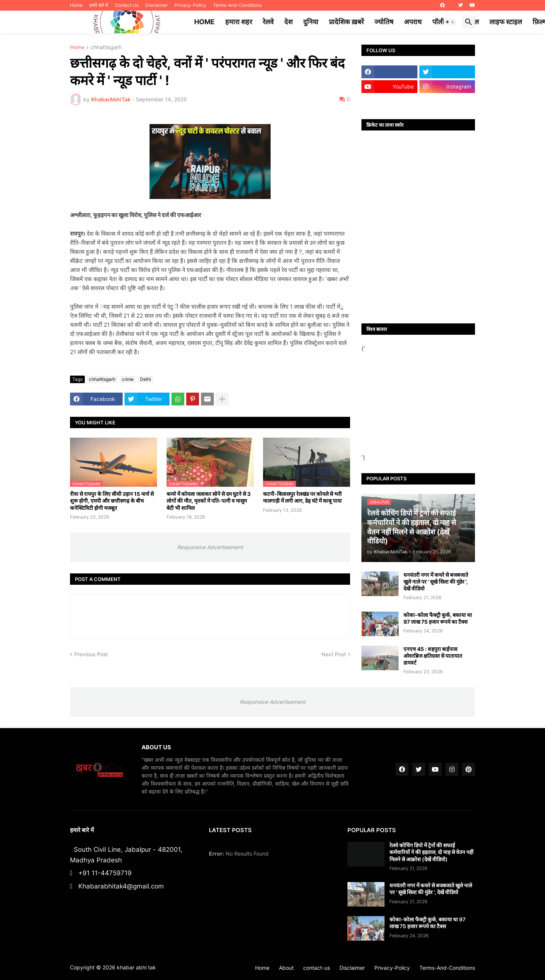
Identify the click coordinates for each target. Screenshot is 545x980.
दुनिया (311, 22)
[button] (450, 22)
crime (128, 379)
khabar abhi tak (136, 967)
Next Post (334, 654)
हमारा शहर (239, 22)
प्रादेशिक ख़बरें (346, 22)
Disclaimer (156, 5)
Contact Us (127, 5)
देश (288, 22)
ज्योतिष (384, 22)
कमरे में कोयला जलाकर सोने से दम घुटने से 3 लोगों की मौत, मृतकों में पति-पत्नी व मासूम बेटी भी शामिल (209, 501)
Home (76, 5)
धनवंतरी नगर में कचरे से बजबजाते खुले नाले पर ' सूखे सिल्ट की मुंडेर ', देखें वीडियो (436, 582)
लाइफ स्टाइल (506, 22)
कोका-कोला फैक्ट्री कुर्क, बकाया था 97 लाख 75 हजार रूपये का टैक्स (438, 618)
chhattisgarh (106, 47)
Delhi (146, 379)
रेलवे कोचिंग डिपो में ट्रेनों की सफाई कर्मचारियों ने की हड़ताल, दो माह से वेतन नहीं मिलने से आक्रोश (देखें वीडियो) (431, 852)
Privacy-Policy (190, 5)
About (286, 968)
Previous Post (91, 654)
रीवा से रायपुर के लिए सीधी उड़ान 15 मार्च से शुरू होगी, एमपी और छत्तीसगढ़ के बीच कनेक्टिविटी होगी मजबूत (112, 501)
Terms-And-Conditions (237, 5)
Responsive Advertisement (210, 547)
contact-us (317, 968)
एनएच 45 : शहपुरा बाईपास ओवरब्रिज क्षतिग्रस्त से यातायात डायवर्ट (433, 656)
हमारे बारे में (99, 5)
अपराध (413, 22)
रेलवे (268, 22)
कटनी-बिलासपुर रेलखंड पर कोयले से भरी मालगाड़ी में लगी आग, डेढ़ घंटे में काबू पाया (302, 497)
